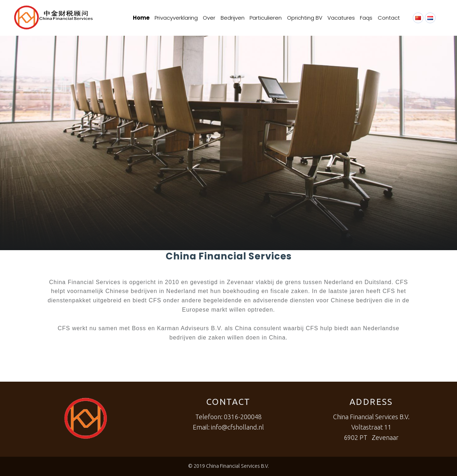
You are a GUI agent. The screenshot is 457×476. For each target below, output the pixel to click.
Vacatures (341, 18)
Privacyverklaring (176, 18)
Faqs (366, 18)
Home (141, 18)
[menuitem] (141, 18)
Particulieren (266, 18)
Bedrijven (233, 18)
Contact (389, 18)
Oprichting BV (305, 18)
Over (209, 18)
